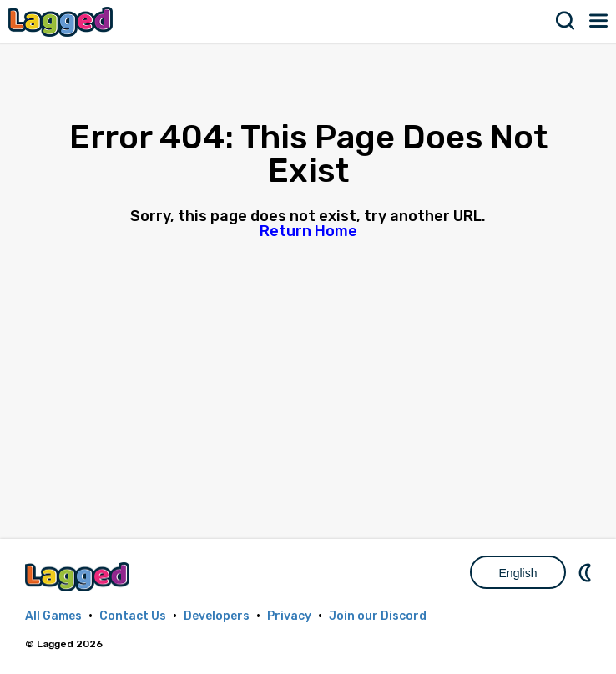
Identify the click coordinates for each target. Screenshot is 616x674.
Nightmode (587, 572)
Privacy (289, 616)
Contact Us (133, 616)
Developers (217, 616)
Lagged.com (79, 577)
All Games (53, 616)
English (518, 573)
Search (566, 21)
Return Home (308, 231)
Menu (599, 21)
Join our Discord (378, 616)
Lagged (63, 21)
